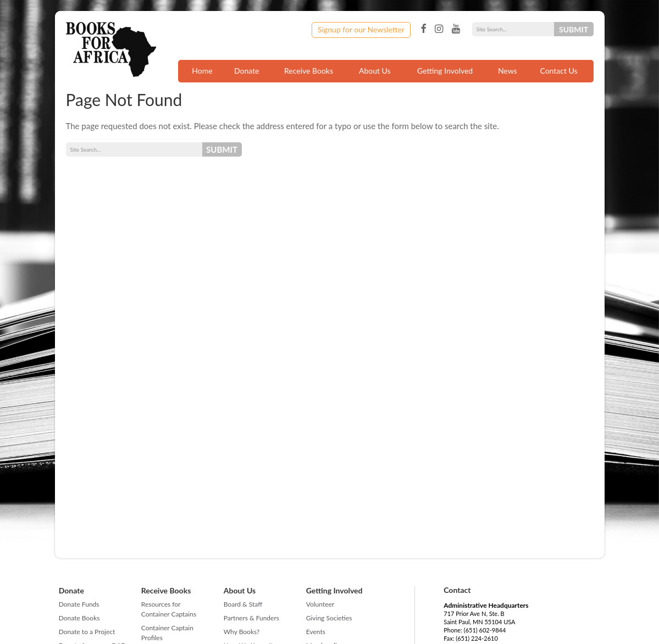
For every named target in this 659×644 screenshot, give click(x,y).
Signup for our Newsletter (361, 29)
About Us (375, 71)
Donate (247, 71)
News (508, 71)
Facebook (423, 29)
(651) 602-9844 (485, 630)
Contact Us (558, 71)
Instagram (439, 29)
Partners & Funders (251, 618)
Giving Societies (329, 618)
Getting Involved (445, 71)
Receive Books (309, 71)
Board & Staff (243, 604)
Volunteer (320, 604)
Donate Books (79, 618)
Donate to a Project (87, 632)
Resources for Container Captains (169, 609)
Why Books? (242, 632)
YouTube (456, 29)
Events (316, 632)
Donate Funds (79, 604)
